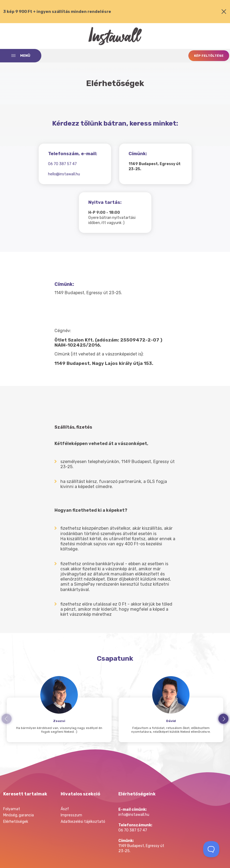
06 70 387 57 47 (62, 164)
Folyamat (12, 809)
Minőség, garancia (19, 815)
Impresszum (71, 815)
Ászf (65, 809)
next (223, 719)
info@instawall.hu (134, 815)
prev (7, 719)
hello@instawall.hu (64, 174)
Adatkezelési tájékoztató (83, 822)
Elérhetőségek (16, 822)
